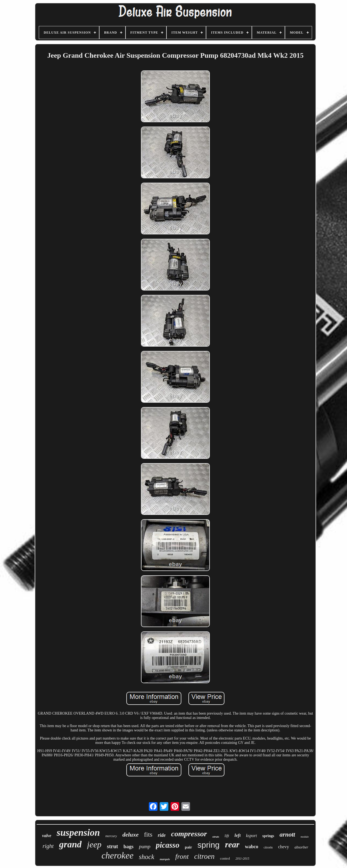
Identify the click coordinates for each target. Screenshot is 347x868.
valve (47, 836)
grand (70, 844)
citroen (204, 856)
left (238, 835)
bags (128, 846)
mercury (111, 836)
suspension (78, 833)
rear (232, 845)
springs (268, 836)
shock (147, 857)
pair (189, 847)
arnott (287, 835)
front (182, 856)
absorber (301, 847)
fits (148, 834)
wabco (251, 847)
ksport (252, 836)
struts (216, 837)
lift (227, 836)
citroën (268, 847)
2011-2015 (242, 859)
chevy (284, 847)
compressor (189, 834)
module (305, 837)
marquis (165, 859)
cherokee (117, 856)
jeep (94, 844)
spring (208, 845)
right (48, 846)
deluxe (130, 835)
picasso (168, 845)
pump (144, 846)
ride (162, 835)
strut (112, 846)
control (225, 858)
